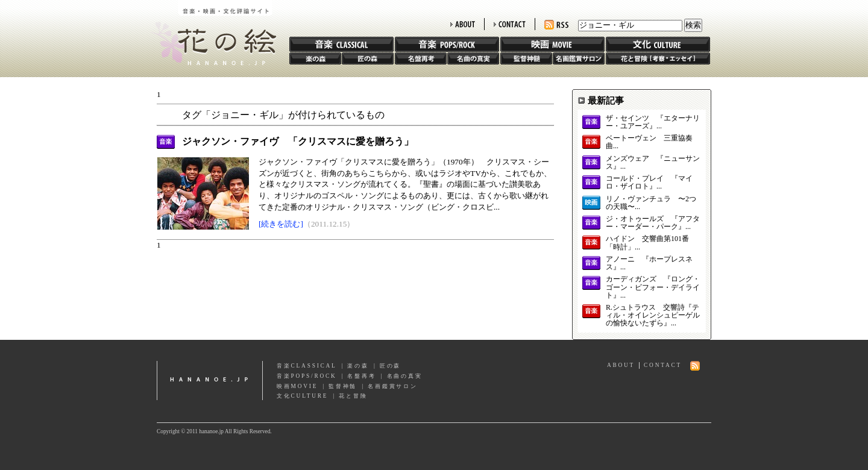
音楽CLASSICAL (307, 366)
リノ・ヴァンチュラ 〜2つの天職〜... (651, 203)
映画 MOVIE (552, 44)
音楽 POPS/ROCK (447, 44)
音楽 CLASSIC (341, 44)
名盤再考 (421, 58)
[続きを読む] (281, 224)
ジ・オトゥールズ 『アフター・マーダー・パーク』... (653, 223)
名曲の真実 (473, 58)
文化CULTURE (302, 396)
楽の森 (315, 58)
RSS (556, 25)
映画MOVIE (297, 386)
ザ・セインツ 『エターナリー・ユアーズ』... (653, 122)
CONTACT (510, 24)
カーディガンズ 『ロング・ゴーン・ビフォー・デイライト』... (653, 287)
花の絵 (211, 33)
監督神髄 (526, 58)
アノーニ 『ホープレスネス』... (649, 263)
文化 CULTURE (658, 44)
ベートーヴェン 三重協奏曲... (649, 142)
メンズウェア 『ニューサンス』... (653, 163)
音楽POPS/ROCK (307, 376)
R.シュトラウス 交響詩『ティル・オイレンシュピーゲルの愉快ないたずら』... (653, 315)
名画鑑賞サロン (579, 58)
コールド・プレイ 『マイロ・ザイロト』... (649, 183)
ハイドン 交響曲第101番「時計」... (647, 243)
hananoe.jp (210, 381)
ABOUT (463, 24)
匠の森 (368, 58)
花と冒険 (658, 58)
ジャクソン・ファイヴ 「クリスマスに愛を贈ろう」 (298, 141)
